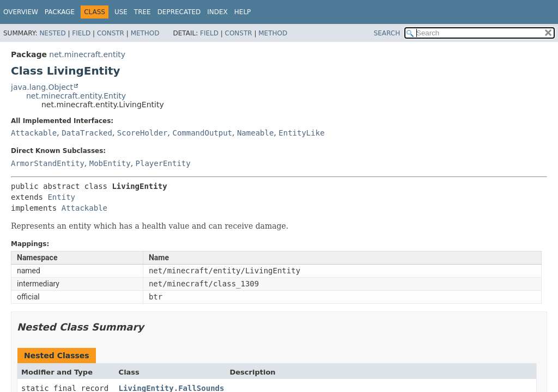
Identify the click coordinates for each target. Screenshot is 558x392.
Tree (142, 12)
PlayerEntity (163, 163)
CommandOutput (202, 133)
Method (145, 33)
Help (243, 12)
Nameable (255, 133)
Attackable (34, 133)
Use (121, 12)
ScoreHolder (142, 133)
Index (217, 12)
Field (81, 33)
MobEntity (110, 163)
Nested (52, 33)
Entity (61, 197)
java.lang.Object (42, 87)
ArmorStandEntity (48, 163)
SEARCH (387, 33)
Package (60, 12)
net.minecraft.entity (87, 54)
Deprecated (179, 12)
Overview (21, 12)
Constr (111, 33)
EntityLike (301, 133)
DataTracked (87, 133)
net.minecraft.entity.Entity (76, 96)
